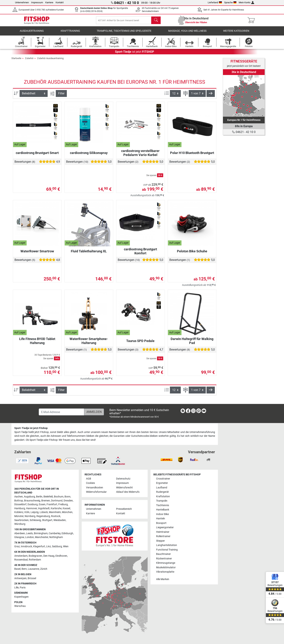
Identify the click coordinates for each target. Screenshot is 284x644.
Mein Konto (246, 2)
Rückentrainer (164, 559)
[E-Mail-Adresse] (61, 412)
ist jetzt (134, 54)
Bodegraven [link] (35, 556)
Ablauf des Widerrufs (128, 492)
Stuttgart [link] (47, 520)
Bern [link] (24, 569)
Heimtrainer (163, 532)
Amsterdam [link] (21, 556)
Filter (61, 96)
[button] (211, 96)
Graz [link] (17, 546)
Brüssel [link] (32, 578)
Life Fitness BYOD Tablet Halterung (37, 343)
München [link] (67, 512)
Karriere (49, 2)
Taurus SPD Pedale (140, 343)
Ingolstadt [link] (44, 508)
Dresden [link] (68, 501)
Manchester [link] (42, 537)
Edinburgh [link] (67, 533)
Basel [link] (17, 569)
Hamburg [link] (20, 508)
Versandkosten (95, 488)
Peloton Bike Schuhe (192, 254)
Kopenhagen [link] (21, 597)
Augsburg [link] (29, 497)
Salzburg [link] (57, 546)
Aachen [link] (19, 497)
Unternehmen (22, 2)
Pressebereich (124, 509)
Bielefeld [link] (48, 497)
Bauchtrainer (163, 554)
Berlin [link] (39, 497)
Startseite (16, 61)
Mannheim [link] (55, 512)
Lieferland (215, 2)
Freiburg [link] (63, 504)
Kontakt (60, 2)
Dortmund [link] (57, 501)
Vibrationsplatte (165, 572)
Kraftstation (163, 496)
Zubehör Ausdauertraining (50, 61)
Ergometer (162, 483)
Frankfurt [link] (52, 504)
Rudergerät (162, 492)
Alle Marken (163, 579)
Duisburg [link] (33, 504)
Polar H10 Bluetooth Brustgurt (192, 155)
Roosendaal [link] (21, 560)
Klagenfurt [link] (39, 546)
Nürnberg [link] (30, 516)
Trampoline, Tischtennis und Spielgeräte (124, 33)
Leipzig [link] (35, 512)
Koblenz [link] (19, 512)
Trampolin (162, 501)
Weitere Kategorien (236, 33)
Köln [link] (27, 512)
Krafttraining (70, 33)
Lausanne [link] (34, 569)
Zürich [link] (44, 569)
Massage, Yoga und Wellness (187, 33)
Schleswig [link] (35, 520)
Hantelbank (163, 510)
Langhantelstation (167, 545)
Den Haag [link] (49, 556)
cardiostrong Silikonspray (89, 155)
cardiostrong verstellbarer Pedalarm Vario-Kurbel (140, 155)
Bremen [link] (46, 501)
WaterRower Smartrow (37, 254)
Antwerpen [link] (20, 578)
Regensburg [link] (43, 516)
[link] (244, 96)
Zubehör (29, 61)
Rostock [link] (56, 516)
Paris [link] (23, 588)
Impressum (37, 2)
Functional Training (167, 550)
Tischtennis (163, 505)
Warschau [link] (20, 606)
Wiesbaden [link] (60, 520)
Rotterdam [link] (35, 560)
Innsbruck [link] (26, 546)
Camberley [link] (55, 533)
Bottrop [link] (19, 501)
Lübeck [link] (44, 512)
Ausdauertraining (32, 33)
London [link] (30, 537)
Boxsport (161, 523)
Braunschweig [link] (32, 501)
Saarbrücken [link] (21, 520)
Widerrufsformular (96, 492)
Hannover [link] (32, 508)
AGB (89, 479)
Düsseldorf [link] (20, 504)
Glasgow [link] (19, 537)
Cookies (90, 483)
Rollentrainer (163, 536)
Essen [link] (42, 504)
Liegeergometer (165, 527)
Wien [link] (66, 546)
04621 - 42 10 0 (244, 132)
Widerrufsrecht (124, 488)
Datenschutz (123, 479)
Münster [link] (19, 516)
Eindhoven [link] (61, 556)
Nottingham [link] (56, 537)
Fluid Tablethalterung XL (89, 254)
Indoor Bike (162, 514)
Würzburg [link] (20, 524)
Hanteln (161, 519)
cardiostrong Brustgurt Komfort (140, 254)
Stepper (160, 541)
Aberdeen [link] (20, 533)
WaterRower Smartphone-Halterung (89, 343)
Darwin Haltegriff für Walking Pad (192, 343)
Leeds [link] (29, 533)
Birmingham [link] (41, 533)
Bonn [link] (67, 497)
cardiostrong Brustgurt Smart (37, 155)
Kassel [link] (66, 508)
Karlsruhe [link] (56, 508)
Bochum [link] (59, 497)
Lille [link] (16, 588)
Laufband (162, 488)
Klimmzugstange (166, 563)
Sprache (230, 2)
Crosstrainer (163, 479)
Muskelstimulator (166, 567)
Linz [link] (49, 546)
